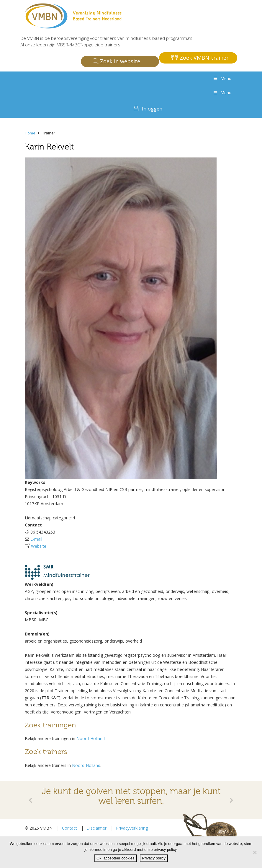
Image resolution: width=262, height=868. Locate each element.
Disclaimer (96, 828)
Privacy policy (154, 858)
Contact (69, 828)
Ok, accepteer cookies (116, 858)
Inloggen (152, 109)
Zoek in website (116, 61)
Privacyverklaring (132, 828)
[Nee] (255, 852)
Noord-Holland (91, 738)
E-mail (36, 539)
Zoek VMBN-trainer (200, 58)
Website (39, 546)
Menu (222, 78)
